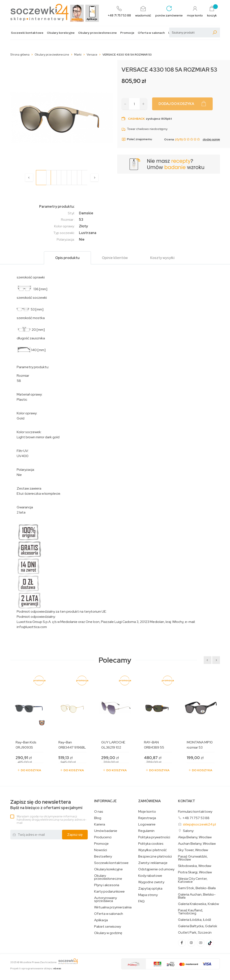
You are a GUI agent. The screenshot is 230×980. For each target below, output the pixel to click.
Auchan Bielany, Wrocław (197, 844)
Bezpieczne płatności (155, 856)
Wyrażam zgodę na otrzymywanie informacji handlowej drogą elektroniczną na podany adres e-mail (52, 820)
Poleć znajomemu (137, 139)
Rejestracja (147, 818)
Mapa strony (148, 895)
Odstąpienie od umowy (156, 869)
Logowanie (147, 824)
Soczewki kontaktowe (27, 33)
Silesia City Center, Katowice (193, 880)
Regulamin (146, 831)
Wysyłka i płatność (152, 850)
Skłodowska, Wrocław (195, 866)
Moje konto (147, 812)
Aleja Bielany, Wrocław (195, 837)
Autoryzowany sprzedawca (105, 899)
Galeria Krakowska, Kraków (198, 904)
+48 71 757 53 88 (196, 818)
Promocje (127, 33)
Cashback (136, 119)
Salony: (188, 831)
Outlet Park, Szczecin (195, 933)
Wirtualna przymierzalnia (113, 907)
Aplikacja (101, 920)
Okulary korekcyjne (61, 33)
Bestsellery (103, 856)
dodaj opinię (211, 139)
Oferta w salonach (151, 33)
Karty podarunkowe (109, 892)
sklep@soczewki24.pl (199, 824)
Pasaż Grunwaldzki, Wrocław (193, 858)
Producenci (103, 837)
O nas (99, 812)
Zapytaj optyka (150, 889)
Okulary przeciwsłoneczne (97, 33)
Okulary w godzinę (108, 933)
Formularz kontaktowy (195, 812)
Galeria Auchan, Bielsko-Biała (197, 896)
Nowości (101, 850)
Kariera (100, 824)
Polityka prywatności (154, 837)
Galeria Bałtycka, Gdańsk (198, 926)
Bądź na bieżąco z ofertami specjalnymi (46, 805)
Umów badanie (106, 831)
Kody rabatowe (150, 876)
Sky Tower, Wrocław (193, 850)
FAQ (141, 901)
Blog (98, 818)
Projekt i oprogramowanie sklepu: (36, 968)
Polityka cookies (151, 844)
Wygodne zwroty (151, 882)
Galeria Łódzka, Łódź (195, 920)
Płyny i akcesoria (107, 885)
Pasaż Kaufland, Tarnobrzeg (191, 912)
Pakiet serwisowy (108, 927)
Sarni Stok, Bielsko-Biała (197, 888)
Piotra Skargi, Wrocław (195, 872)
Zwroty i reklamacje (153, 863)
